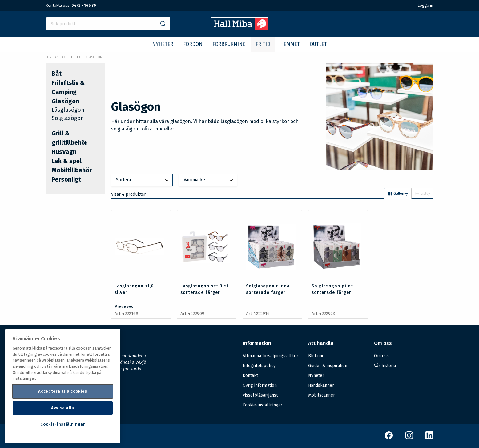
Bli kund (316, 356)
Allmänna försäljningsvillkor (270, 356)
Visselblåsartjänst (260, 395)
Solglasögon (68, 118)
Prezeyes (124, 307)
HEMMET (290, 44)
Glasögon (94, 57)
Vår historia (385, 366)
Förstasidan (56, 57)
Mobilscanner (322, 395)
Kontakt (250, 376)
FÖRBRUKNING (229, 44)
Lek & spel (67, 161)
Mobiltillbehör (72, 170)
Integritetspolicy (259, 366)
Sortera (143, 180)
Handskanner (321, 385)
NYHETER (163, 44)
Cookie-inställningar (262, 405)
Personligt (66, 179)
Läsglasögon (68, 110)
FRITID (263, 44)
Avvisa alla (63, 408)
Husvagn (64, 152)
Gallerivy (398, 194)
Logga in (425, 5)
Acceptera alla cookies (62, 391)
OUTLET (318, 44)
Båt (57, 74)
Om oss (381, 356)
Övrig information (260, 385)
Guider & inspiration (328, 366)
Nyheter (316, 376)
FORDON (193, 44)
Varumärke (209, 180)
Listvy (422, 194)
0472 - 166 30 (84, 5)
